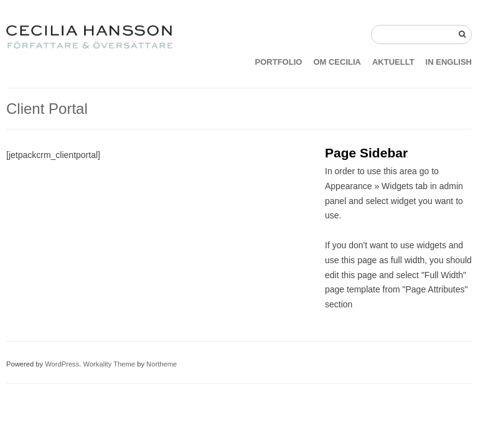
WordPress (62, 364)
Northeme (162, 364)
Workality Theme (110, 364)
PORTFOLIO (279, 62)
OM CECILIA (337, 62)
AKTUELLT (393, 62)
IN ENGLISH (449, 62)
